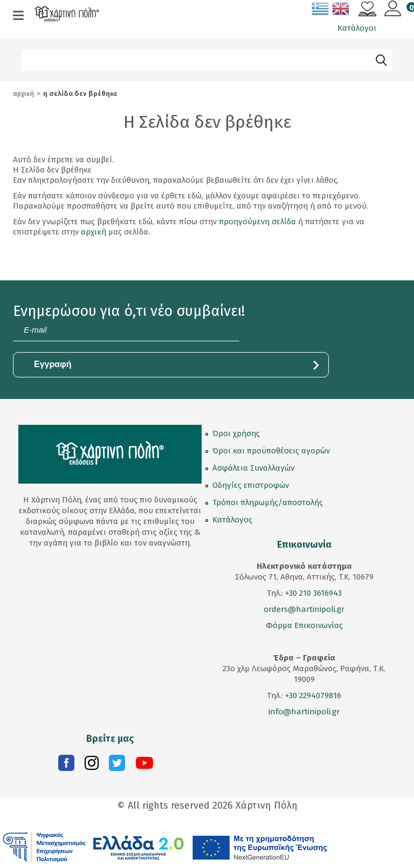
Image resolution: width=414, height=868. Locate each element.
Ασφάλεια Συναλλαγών (253, 468)
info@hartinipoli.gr (304, 712)
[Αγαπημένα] (367, 10)
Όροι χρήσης (236, 433)
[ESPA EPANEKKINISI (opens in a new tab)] (165, 846)
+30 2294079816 (312, 695)
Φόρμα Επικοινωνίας (304, 625)
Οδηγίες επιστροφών (251, 485)
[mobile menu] (18, 16)
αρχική (94, 232)
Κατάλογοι (357, 28)
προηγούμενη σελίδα (257, 222)
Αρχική (23, 94)
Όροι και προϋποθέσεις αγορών (271, 451)
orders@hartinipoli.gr (304, 609)
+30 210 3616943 (313, 593)
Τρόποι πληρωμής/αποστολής (268, 502)
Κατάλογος (232, 520)
